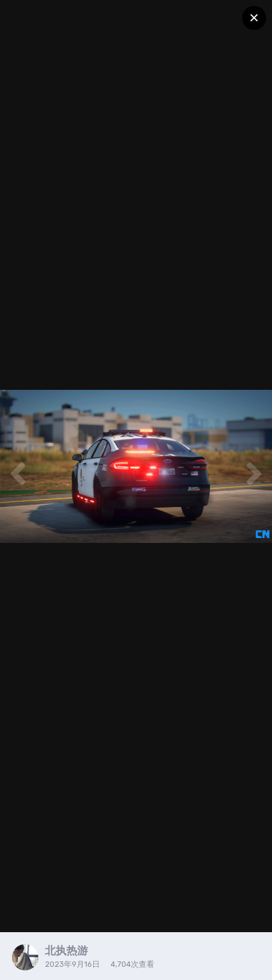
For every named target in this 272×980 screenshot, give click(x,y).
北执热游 (66, 951)
